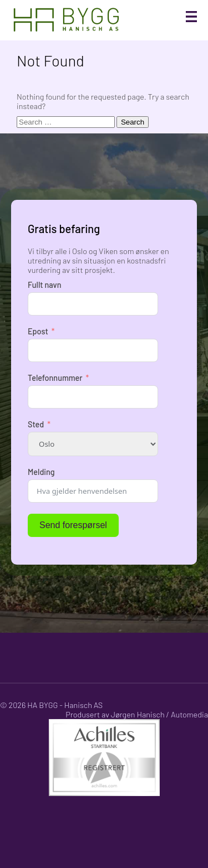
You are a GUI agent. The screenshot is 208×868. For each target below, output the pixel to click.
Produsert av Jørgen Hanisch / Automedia (137, 714)
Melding (41, 472)
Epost (38, 331)
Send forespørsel (73, 525)
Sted (36, 424)
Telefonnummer (55, 378)
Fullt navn (44, 285)
